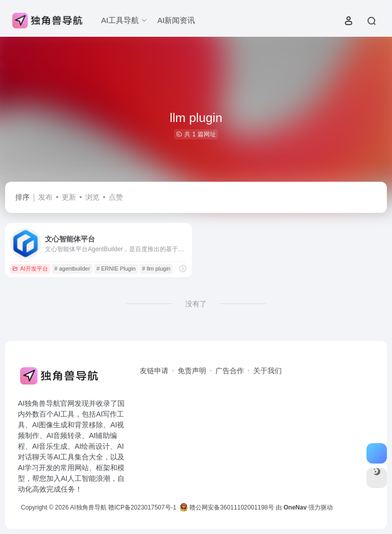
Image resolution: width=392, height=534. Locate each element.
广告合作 (230, 371)
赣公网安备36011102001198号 (227, 507)
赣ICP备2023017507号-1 (142, 507)
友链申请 (154, 371)
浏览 (92, 197)
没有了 (196, 304)
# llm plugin (156, 269)
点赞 (116, 197)
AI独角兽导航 (88, 507)
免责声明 (192, 371)
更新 (69, 197)
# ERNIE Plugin (116, 269)
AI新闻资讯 (176, 20)
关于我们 (267, 371)
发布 (45, 197)
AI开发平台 (30, 269)
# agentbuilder (72, 269)
